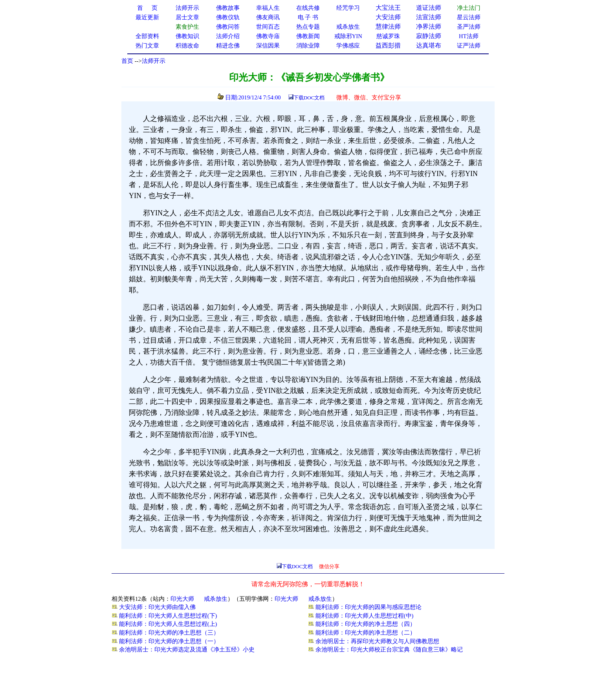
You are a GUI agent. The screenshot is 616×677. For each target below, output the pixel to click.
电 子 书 (308, 17)
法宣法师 (429, 17)
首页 (127, 61)
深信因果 (268, 46)
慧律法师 (388, 27)
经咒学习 (348, 8)
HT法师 (469, 36)
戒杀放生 (216, 599)
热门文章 (147, 46)
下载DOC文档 (309, 98)
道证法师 (429, 8)
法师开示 (154, 61)
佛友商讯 (268, 17)
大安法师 (388, 17)
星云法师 (469, 17)
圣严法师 (469, 27)
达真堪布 (429, 45)
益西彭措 (388, 45)
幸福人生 (268, 8)
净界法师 (429, 27)
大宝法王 (388, 8)
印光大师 (182, 599)
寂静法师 (429, 36)
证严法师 (469, 46)
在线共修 (308, 8)
